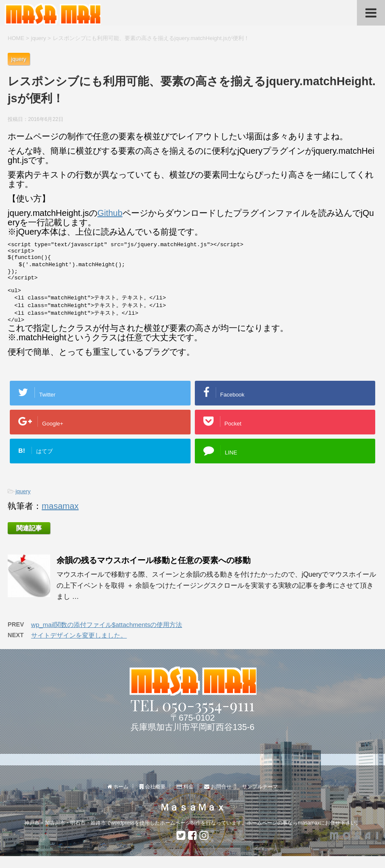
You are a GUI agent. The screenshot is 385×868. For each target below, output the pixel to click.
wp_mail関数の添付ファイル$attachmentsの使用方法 (107, 637)
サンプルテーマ (260, 787)
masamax (60, 518)
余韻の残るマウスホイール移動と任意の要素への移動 (154, 572)
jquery (23, 503)
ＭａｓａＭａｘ (193, 808)
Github (110, 213)
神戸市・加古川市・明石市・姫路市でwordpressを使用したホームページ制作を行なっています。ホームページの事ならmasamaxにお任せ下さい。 (192, 823)
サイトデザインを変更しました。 (79, 647)
